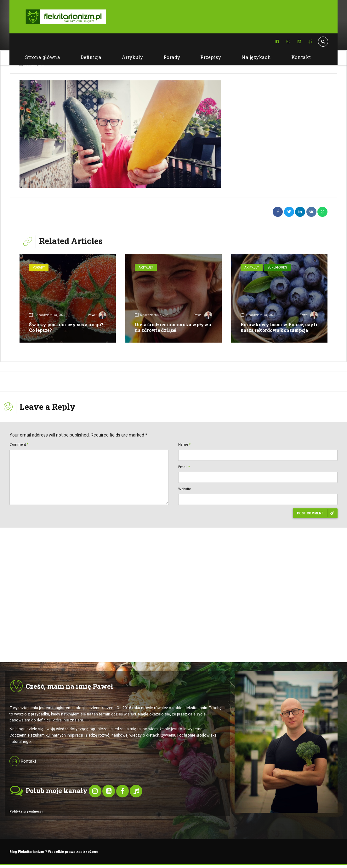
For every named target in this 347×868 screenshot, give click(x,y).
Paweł (97, 316)
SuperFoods (277, 267)
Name (184, 444)
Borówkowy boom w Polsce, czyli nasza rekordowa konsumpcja (279, 327)
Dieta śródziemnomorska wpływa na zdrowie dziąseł (173, 327)
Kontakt (301, 57)
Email (184, 467)
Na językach (256, 57)
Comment (19, 444)
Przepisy (211, 57)
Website (185, 489)
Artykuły (132, 57)
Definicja (91, 57)
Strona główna (43, 57)
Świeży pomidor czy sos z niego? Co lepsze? (66, 327)
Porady (172, 57)
